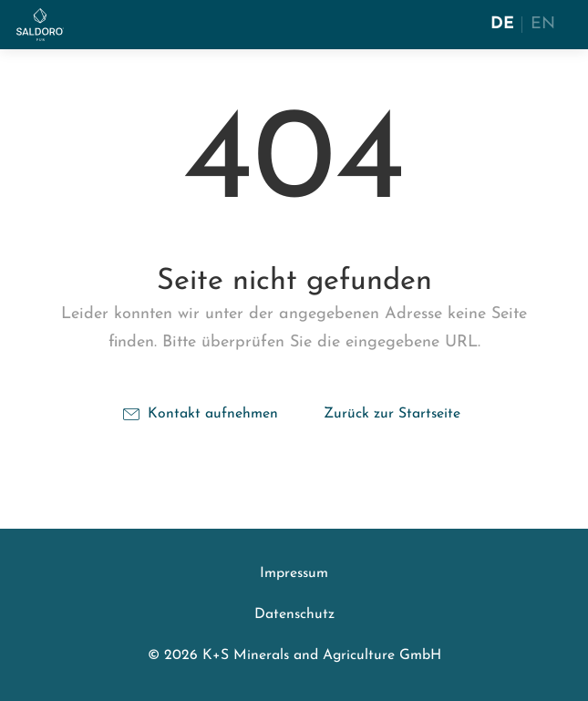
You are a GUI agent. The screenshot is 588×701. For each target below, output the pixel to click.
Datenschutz (294, 614)
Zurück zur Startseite (392, 414)
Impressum (294, 573)
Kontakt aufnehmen (201, 414)
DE (502, 24)
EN (543, 24)
